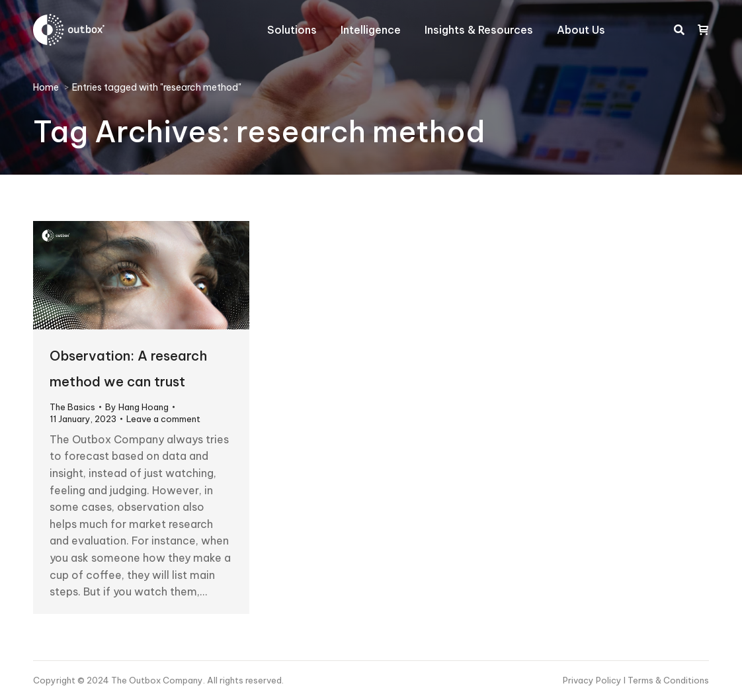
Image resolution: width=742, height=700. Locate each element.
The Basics (72, 407)
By (137, 407)
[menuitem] (292, 30)
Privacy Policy (593, 680)
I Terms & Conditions (666, 680)
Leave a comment (163, 419)
